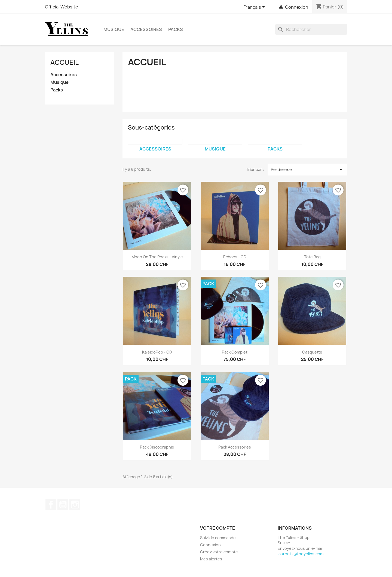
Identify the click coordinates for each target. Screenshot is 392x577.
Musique (114, 29)
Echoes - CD (235, 257)
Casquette (312, 352)
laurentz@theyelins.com (301, 554)
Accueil (65, 62)
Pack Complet (235, 352)
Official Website (62, 7)
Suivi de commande (218, 538)
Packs (176, 29)
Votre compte (218, 528)
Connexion (210, 545)
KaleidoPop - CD (157, 352)
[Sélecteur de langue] (255, 7)
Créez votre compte (219, 552)
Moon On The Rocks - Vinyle (157, 257)
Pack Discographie (157, 447)
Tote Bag (312, 257)
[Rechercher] (311, 29)
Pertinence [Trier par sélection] (307, 170)
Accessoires (146, 29)
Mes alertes (211, 559)
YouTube (63, 505)
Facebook (51, 505)
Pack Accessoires (235, 447)
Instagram (75, 505)
